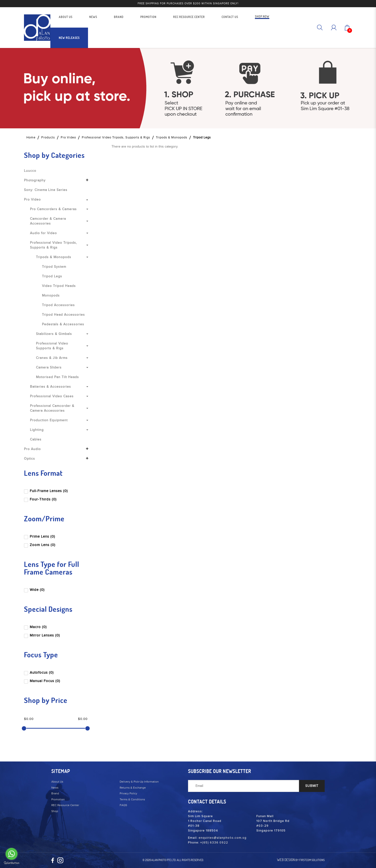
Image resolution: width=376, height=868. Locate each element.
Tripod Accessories (58, 305)
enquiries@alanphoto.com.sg (223, 838)
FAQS (123, 805)
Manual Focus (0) (43, 681)
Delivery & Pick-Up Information (139, 782)
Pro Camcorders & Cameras (53, 209)
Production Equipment (49, 420)
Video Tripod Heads (59, 286)
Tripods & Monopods (172, 137)
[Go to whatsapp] (12, 854)
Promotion (58, 799)
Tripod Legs (202, 137)
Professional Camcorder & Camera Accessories (52, 408)
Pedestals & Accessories (63, 324)
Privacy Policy (128, 793)
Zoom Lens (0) (40, 545)
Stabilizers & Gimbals (54, 334)
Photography (35, 180)
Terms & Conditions (132, 799)
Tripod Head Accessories (63, 315)
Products (48, 137)
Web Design (286, 860)
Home (31, 137)
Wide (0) (35, 590)
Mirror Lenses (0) (42, 635)
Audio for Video (43, 233)
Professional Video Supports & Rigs (52, 346)
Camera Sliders (49, 368)
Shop (55, 811)
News (55, 788)
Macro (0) (36, 627)
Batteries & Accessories (50, 387)
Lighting (37, 430)
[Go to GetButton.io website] (12, 863)
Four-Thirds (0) (41, 499)
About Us (57, 782)
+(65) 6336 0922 (214, 843)
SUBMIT (312, 786)
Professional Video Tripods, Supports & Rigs (116, 137)
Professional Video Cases (52, 396)
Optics (29, 459)
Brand (55, 793)
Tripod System (54, 267)
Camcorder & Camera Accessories (48, 221)
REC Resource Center (65, 805)
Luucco (30, 171)
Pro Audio (32, 449)
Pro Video (68, 137)
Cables (36, 440)
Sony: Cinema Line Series (46, 190)
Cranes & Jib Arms (52, 358)
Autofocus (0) (39, 673)
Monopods (51, 296)
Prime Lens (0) (40, 537)
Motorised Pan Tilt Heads (57, 377)
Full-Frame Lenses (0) (46, 491)
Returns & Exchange (133, 788)
